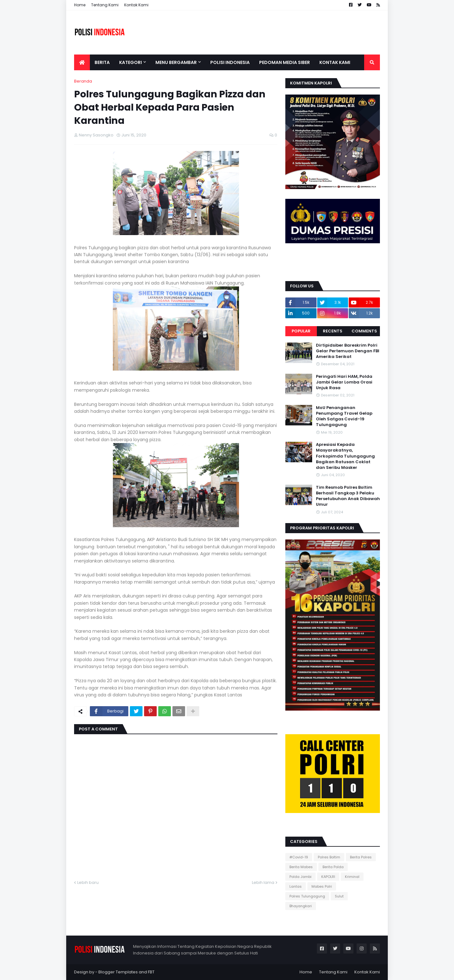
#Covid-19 (299, 857)
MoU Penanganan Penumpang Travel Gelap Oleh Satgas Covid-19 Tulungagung (344, 416)
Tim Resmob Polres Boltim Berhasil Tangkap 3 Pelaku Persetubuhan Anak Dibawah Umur (348, 496)
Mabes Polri (322, 886)
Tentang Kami (105, 5)
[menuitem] (82, 62)
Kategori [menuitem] (131, 62)
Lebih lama (263, 882)
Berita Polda (333, 867)
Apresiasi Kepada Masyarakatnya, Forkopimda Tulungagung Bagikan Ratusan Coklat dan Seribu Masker (345, 456)
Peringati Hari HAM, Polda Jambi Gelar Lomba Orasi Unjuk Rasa (344, 382)
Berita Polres (361, 857)
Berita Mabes (301, 867)
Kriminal (352, 877)
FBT (151, 972)
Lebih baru (88, 882)
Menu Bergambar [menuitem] (176, 62)
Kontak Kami (136, 5)
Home (80, 5)
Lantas (296, 886)
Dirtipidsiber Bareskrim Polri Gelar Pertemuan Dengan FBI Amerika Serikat (348, 351)
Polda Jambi (300, 877)
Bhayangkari (301, 906)
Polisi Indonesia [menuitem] (230, 62)
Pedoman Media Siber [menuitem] (285, 62)
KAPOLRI (328, 877)
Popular (301, 331)
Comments (364, 331)
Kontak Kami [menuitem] (335, 62)
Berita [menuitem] (102, 62)
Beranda (83, 81)
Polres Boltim (329, 857)
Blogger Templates (118, 972)
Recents (333, 331)
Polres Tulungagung (307, 896)
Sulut (339, 896)
